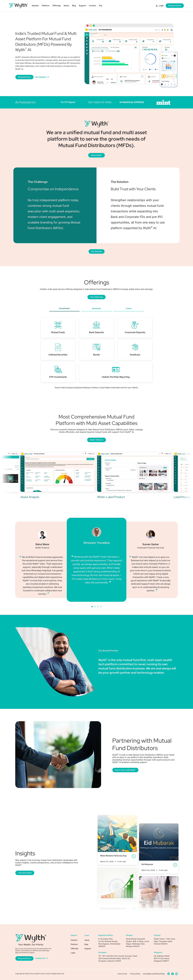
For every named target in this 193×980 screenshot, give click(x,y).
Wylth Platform (97, 440)
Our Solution (42, 77)
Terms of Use (122, 974)
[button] (92, 607)
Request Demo (175, 6)
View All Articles (25, 873)
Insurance (96, 308)
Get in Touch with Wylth (125, 770)
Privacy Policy (135, 974)
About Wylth (96, 155)
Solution (35, 6)
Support (82, 6)
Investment (64, 308)
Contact (92, 6)
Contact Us (41, 958)
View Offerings (96, 297)
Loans (129, 308)
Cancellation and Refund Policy (154, 974)
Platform (46, 6)
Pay (101, 6)
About (66, 6)
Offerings (56, 6)
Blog (74, 6)
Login (160, 6)
